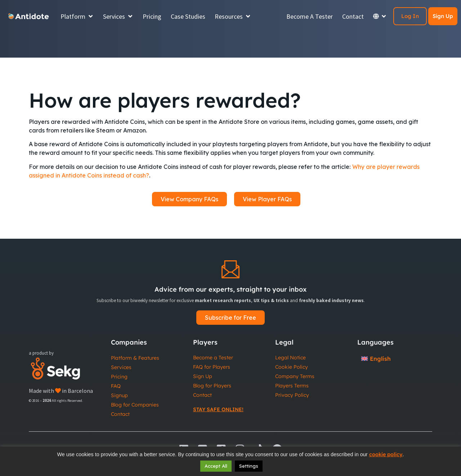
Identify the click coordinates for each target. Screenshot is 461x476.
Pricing (119, 377)
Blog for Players (212, 386)
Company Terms (295, 376)
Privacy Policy (292, 395)
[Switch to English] (376, 358)
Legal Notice (290, 358)
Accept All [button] (216, 466)
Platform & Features (135, 358)
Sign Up (443, 16)
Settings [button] (249, 466)
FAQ (116, 386)
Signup (119, 395)
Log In (410, 16)
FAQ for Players (212, 367)
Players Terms (292, 386)
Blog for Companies (135, 405)
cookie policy (386, 454)
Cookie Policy (292, 367)
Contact (120, 414)
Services (121, 367)
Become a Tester (213, 358)
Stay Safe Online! (218, 409)
